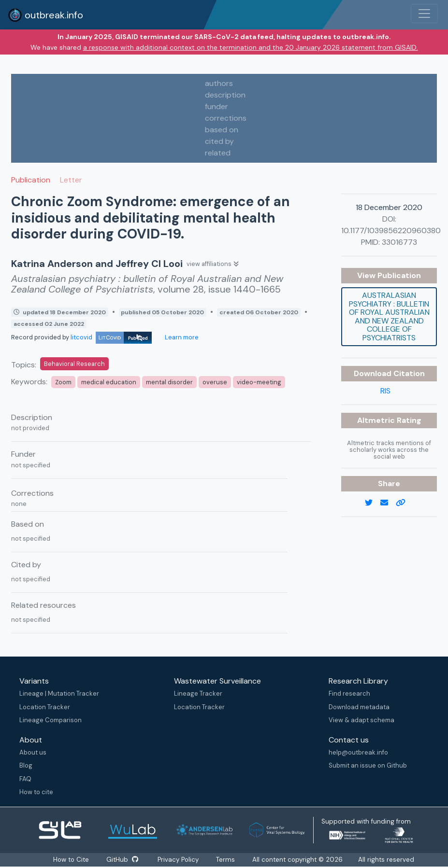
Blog (26, 765)
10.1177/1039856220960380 (391, 231)
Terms (226, 860)
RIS (385, 391)
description (225, 95)
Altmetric (377, 420)
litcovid (111, 337)
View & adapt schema (361, 720)
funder (217, 106)
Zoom (63, 382)
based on (222, 130)
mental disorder (169, 382)
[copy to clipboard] (405, 503)
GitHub (122, 860)
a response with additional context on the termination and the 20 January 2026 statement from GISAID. (251, 47)
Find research (349, 693)
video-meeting (259, 382)
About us (33, 752)
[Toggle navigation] (424, 14)
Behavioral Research (74, 364)
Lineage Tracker (198, 693)
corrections (226, 118)
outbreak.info (45, 15)
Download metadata (359, 707)
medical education (109, 382)
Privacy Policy (179, 860)
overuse (215, 382)
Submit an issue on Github (368, 765)
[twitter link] (373, 503)
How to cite (36, 792)
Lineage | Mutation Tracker (59, 693)
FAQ (25, 779)
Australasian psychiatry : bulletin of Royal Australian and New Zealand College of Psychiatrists (389, 316)
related (218, 153)
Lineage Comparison (51, 720)
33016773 (399, 242)
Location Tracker (45, 707)
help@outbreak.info (358, 752)
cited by (219, 141)
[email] (388, 503)
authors (219, 83)
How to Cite (72, 860)
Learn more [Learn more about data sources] (181, 337)
